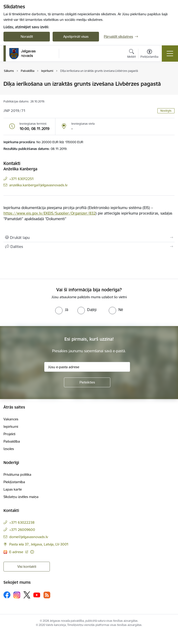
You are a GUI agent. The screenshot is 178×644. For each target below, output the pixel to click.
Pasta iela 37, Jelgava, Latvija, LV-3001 (39, 544)
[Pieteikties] (87, 382)
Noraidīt (27, 36)
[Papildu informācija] (32, 552)
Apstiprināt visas (76, 36)
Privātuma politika (17, 474)
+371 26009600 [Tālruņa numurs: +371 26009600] (22, 530)
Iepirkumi (11, 427)
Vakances (11, 419)
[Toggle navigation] (170, 54)
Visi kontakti (27, 566)
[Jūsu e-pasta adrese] (87, 367)
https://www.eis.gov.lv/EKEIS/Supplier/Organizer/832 (49, 213)
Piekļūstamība (14, 482)
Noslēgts (166, 111)
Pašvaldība (12, 441)
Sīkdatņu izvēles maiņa (21, 497)
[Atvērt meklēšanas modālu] (132, 54)
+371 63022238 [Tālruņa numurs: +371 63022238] (22, 522)
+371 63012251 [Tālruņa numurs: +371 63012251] (22, 179)
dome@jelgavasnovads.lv (29, 537)
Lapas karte (13, 489)
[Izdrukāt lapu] (89, 238)
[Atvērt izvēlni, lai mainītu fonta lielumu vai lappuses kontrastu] (149, 54)
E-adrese (17, 552)
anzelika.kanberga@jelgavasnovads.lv (38, 185)
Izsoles (9, 449)
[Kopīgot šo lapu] (89, 247)
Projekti (9, 434)
